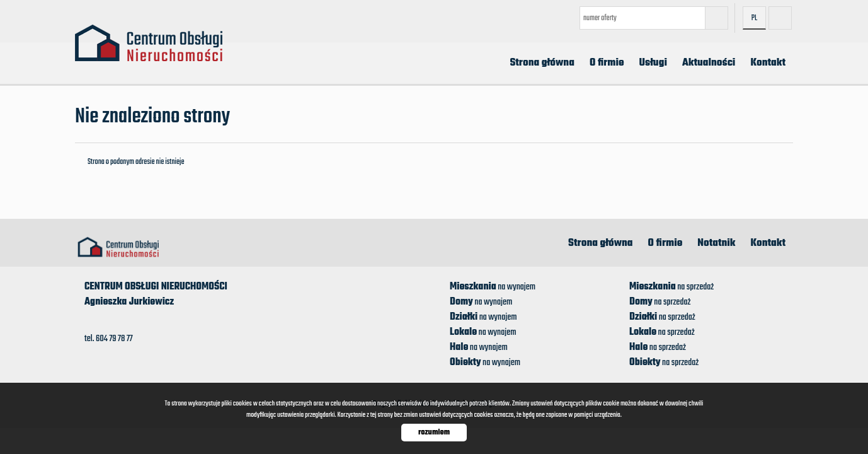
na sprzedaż (671, 287)
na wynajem (493, 287)
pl (755, 18)
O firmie (607, 63)
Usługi (653, 63)
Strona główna (542, 63)
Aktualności (709, 63)
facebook (780, 18)
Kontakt (768, 63)
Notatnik (716, 243)
